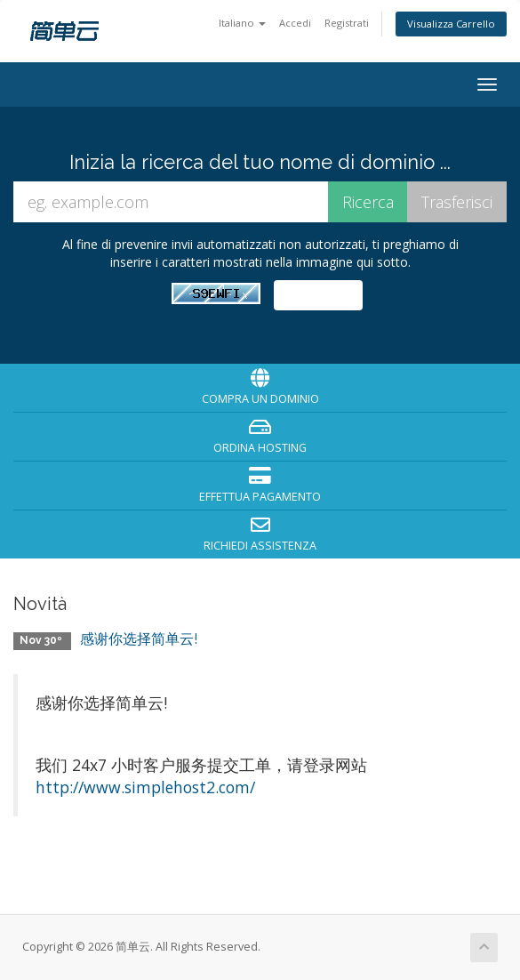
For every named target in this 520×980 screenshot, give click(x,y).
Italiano (242, 23)
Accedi (295, 23)
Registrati (347, 23)
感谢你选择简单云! (139, 639)
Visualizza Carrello (451, 24)
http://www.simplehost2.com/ (145, 787)
